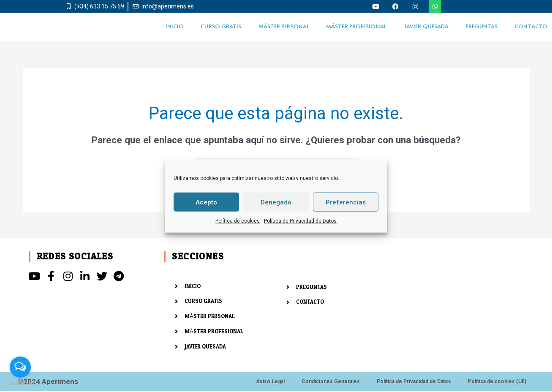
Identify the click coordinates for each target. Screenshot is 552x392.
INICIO (175, 26)
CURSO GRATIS (221, 26)
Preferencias (346, 202)
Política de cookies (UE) (497, 382)
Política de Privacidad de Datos (300, 221)
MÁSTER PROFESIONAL (356, 26)
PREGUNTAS (481, 26)
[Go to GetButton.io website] (20, 383)
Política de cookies (238, 221)
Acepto (206, 202)
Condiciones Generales (331, 382)
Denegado (276, 202)
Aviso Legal (270, 382)
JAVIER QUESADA (426, 26)
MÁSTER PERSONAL (284, 26)
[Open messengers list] (20, 367)
